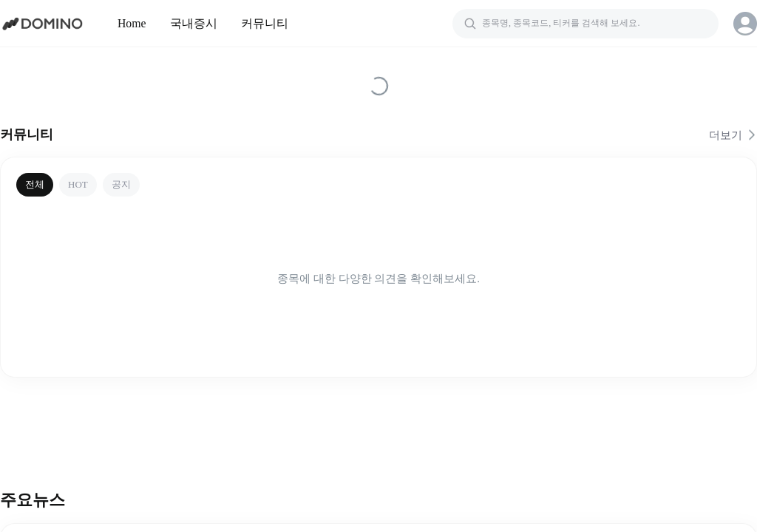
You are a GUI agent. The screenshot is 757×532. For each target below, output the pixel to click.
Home (132, 23)
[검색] (585, 24)
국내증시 (194, 23)
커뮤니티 (265, 23)
